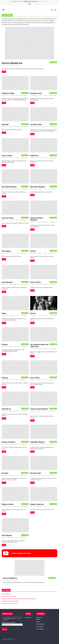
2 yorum (17, 316)
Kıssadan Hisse (36, 124)
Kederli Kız (34, 156)
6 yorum (17, 253)
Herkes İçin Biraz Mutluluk (37, 219)
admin (12, 66)
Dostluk (5, 345)
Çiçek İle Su (6, 409)
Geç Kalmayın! (7, 282)
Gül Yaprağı (6, 251)
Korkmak (5, 124)
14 (17, 580)
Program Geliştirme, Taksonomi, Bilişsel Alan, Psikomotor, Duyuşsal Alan (19, 599)
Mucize (33, 313)
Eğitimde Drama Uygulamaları (9, 596)
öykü (26, 95)
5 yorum (17, 95)
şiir (31, 413)
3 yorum (17, 220)
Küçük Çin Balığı (8, 93)
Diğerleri (38, 622)
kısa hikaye (22, 95)
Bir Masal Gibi (35, 473)
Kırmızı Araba (7, 156)
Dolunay (5, 378)
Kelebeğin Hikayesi (37, 442)
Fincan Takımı (35, 282)
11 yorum (17, 158)
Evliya (4, 313)
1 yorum (45, 127)
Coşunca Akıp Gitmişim (39, 409)
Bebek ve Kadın (8, 504)
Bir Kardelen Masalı (9, 187)
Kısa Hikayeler (53, 62)
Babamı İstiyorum (37, 504)
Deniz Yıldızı (35, 378)
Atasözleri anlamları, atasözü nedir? (10, 601)
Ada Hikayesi (7, 535)
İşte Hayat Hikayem (38, 187)
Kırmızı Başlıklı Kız (33, 1)
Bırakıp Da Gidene (9, 442)
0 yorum (17, 127)
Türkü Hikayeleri (40, 629)
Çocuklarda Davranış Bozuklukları (10, 603)
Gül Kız (33, 251)
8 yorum (45, 253)
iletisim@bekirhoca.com (10, 619)
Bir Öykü (5, 473)
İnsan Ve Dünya (8, 218)
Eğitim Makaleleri (40, 624)
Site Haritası (28, 618)
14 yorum (17, 66)
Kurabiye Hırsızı (36, 93)
